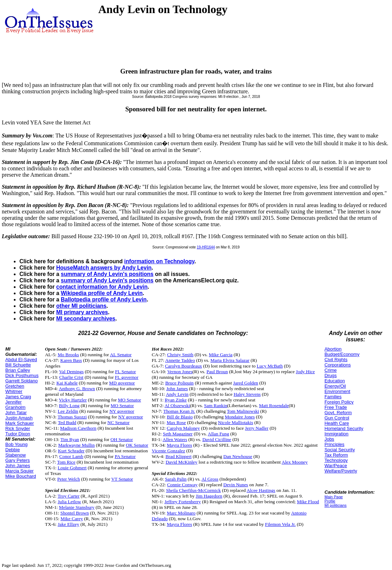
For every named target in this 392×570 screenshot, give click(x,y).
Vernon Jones (180, 372)
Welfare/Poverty (341, 471)
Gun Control (337, 418)
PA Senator (125, 456)
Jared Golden (246, 383)
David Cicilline (217, 439)
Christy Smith (180, 355)
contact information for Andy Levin (102, 287)
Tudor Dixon (18, 434)
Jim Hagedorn (209, 496)
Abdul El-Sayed (21, 360)
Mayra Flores (179, 445)
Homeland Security (344, 428)
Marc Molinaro (181, 513)
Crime (331, 370)
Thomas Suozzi (72, 417)
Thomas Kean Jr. (179, 411)
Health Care (337, 423)
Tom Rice (66, 462)
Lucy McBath (270, 366)
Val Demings (71, 372)
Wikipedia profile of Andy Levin (102, 293)
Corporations (338, 365)
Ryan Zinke (176, 400)
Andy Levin (177, 394)
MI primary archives (82, 312)
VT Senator (122, 479)
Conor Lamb (71, 456)
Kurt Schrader (71, 451)
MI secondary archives (86, 319)
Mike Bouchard (21, 476)
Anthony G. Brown (77, 389)
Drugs (331, 375)
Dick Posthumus (22, 375)
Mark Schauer (20, 423)
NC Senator (119, 422)
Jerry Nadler (257, 428)
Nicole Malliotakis (236, 422)
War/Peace (336, 466)
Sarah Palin (176, 479)
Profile (330, 501)
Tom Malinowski (243, 411)
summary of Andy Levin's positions (107, 274)
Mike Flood (308, 502)
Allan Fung (218, 434)
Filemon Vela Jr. (280, 524)
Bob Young (16, 444)
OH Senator (122, 439)
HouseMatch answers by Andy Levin (104, 268)
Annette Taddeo (180, 360)
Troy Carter (69, 496)
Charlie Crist (71, 377)
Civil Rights (336, 360)
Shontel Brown (75, 513)
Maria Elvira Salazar (230, 360)
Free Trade (336, 407)
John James (18, 466)
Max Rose (176, 422)
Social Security (340, 450)
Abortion (333, 349)
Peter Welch (69, 479)
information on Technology (159, 261)
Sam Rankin (216, 406)
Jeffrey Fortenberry (183, 502)
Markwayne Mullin (77, 445)
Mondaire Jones (240, 417)
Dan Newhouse (238, 456)
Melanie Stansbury (77, 507)
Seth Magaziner (178, 434)
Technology (336, 460)
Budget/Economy (342, 354)
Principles (334, 444)
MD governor (122, 383)
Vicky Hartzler (73, 400)
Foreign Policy (339, 402)
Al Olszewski (177, 406)
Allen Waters (175, 439)
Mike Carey (72, 519)
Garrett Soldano (22, 381)
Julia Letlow (69, 502)
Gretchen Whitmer (15, 389)
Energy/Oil (335, 386)
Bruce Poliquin (179, 383)
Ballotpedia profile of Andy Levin (104, 299)
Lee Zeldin (68, 411)
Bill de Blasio (180, 417)
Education (335, 381)
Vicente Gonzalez (168, 451)
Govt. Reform (338, 413)
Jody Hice (305, 372)
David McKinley (181, 462)
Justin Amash (19, 418)
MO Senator (129, 400)
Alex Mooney (295, 462)
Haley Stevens (247, 394)
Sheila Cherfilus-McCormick (194, 490)
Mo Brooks (68, 355)
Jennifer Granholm (15, 405)
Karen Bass (71, 360)
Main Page (334, 497)
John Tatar (16, 413)
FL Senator (125, 372)
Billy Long (69, 406)
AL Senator (121, 355)
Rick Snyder (18, 428)
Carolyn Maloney (183, 428)
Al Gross (210, 479)
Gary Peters (17, 460)
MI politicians (336, 505)
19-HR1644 (206, 247)
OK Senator (137, 445)
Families (333, 397)
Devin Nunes (236, 485)
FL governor (127, 377)
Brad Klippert (179, 456)
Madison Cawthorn (78, 428)
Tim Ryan (70, 439)
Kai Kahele (67, 383)
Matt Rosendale (274, 406)
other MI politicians (81, 306)
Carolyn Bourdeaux (184, 366)
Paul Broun (217, 372)
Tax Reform (336, 455)
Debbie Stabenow (16, 452)
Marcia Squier (19, 471)
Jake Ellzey (68, 524)
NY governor (122, 411)
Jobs (329, 439)
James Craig (18, 397)
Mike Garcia (221, 355)
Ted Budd (67, 422)
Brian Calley (18, 370)
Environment (337, 391)
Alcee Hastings (261, 490)
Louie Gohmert (72, 468)
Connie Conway (182, 485)
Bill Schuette (18, 365)
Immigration (337, 434)
